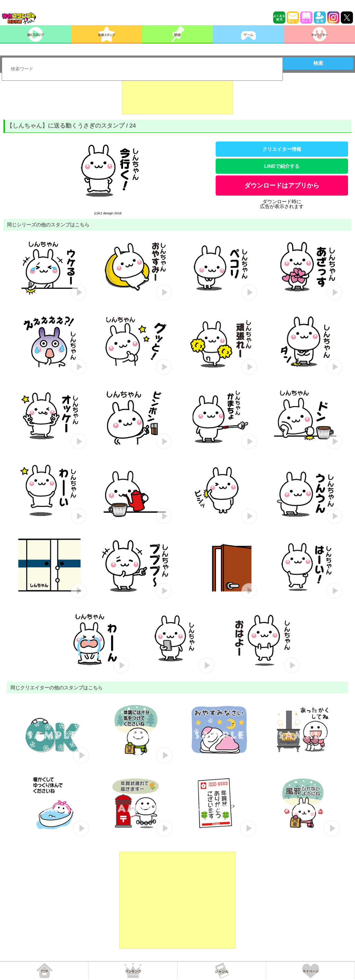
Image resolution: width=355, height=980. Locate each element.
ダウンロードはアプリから (282, 186)
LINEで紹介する (282, 166)
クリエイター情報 (282, 149)
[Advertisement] (177, 97)
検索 (318, 63)
